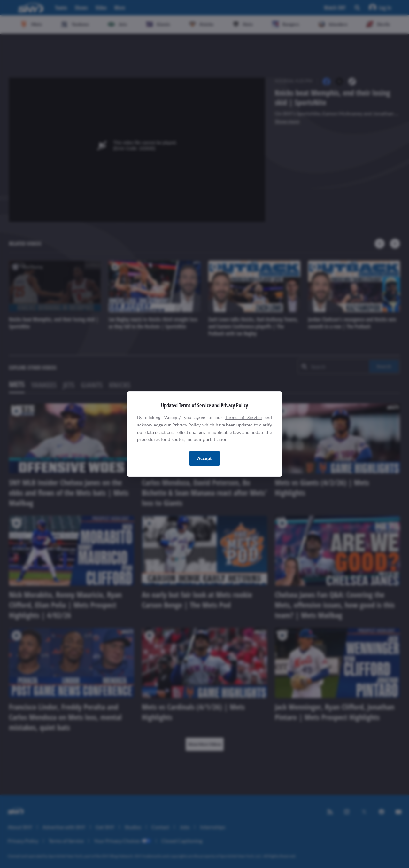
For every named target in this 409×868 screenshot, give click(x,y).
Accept (204, 458)
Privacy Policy (186, 425)
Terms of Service (243, 417)
